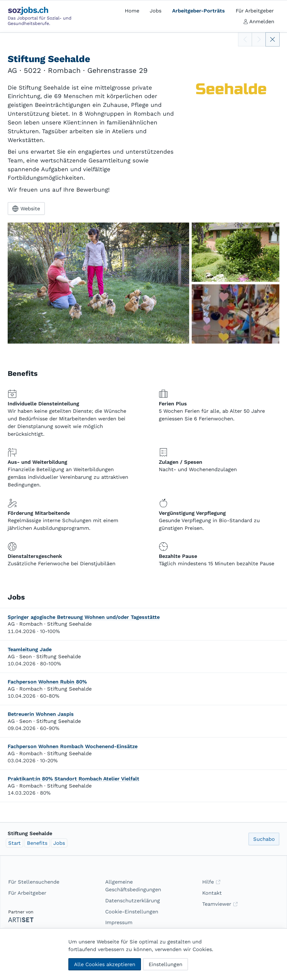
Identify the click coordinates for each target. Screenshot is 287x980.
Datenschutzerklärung (133, 900)
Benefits (37, 843)
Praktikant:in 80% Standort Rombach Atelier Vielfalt (73, 779)
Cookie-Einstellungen (132, 912)
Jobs (59, 843)
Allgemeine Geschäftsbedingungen (133, 886)
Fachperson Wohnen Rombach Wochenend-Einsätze (73, 746)
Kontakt (212, 893)
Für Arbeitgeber (27, 893)
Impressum (119, 922)
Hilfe (211, 882)
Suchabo (264, 839)
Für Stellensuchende (34, 882)
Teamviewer (220, 904)
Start (14, 843)
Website (26, 208)
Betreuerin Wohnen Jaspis (41, 714)
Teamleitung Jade (30, 649)
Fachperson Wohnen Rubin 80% (47, 682)
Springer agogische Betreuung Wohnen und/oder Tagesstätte (84, 617)
